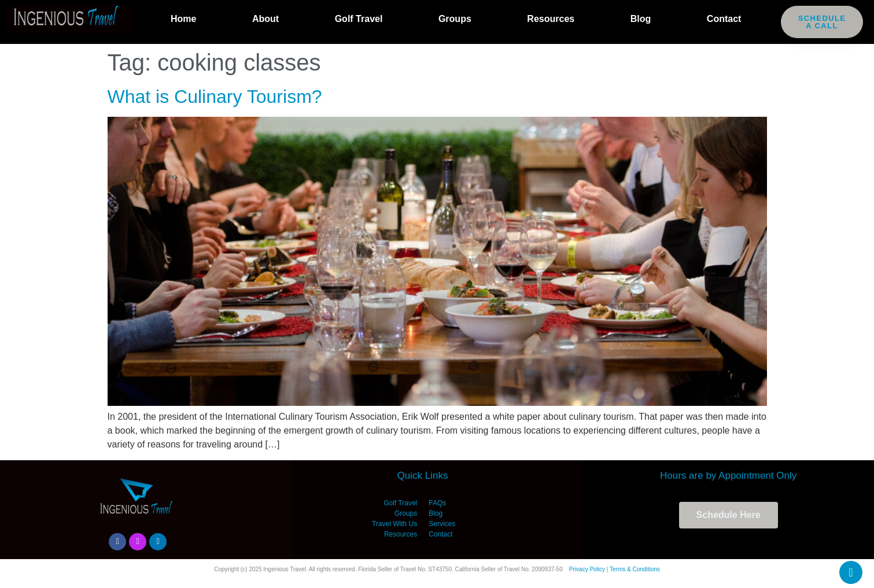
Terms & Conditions (635, 569)
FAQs (437, 503)
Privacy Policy (587, 569)
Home (183, 19)
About (265, 19)
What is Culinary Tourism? (215, 97)
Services (442, 524)
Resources (551, 19)
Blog (641, 19)
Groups (455, 19)
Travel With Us (394, 524)
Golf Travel (359, 19)
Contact (724, 19)
